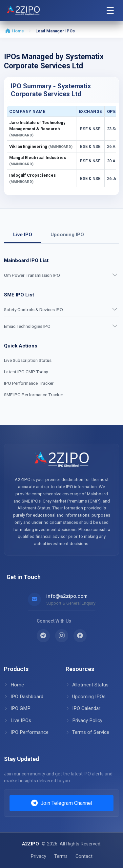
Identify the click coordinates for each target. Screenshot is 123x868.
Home (15, 31)
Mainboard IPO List (26, 260)
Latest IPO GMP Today (26, 372)
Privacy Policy (84, 720)
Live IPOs (18, 720)
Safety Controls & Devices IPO (33, 310)
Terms (61, 856)
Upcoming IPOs (86, 697)
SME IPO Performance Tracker (34, 395)
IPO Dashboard (24, 697)
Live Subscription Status (28, 360)
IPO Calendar (83, 708)
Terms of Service (87, 732)
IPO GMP (17, 708)
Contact (84, 856)
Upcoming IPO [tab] (67, 235)
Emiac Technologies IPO (27, 326)
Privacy (39, 856)
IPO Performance (26, 732)
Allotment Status (87, 685)
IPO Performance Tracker (29, 383)
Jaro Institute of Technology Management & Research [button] (37, 129)
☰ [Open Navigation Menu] (110, 10)
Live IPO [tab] (23, 235)
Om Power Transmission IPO (32, 275)
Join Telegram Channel (62, 803)
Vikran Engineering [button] (41, 146)
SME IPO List (19, 295)
